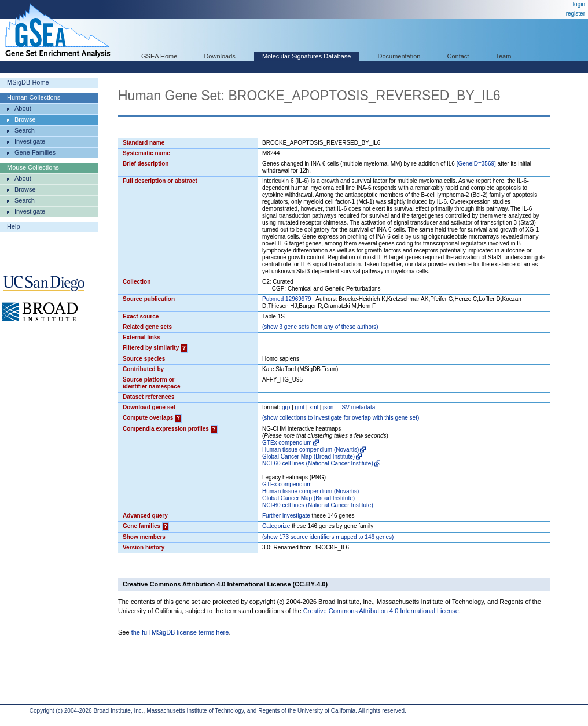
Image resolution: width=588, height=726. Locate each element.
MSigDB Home (28, 82)
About (23, 108)
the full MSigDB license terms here (180, 632)
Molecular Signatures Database (306, 56)
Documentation (399, 56)
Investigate (30, 141)
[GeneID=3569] (476, 164)
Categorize (276, 526)
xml (314, 407)
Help (14, 226)
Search (25, 130)
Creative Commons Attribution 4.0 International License (381, 611)
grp (286, 407)
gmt (300, 407)
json (328, 407)
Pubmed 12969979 (287, 299)
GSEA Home (159, 56)
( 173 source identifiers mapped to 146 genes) (328, 537)
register (576, 14)
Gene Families (35, 152)
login (579, 4)
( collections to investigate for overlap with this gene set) (341, 418)
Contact (458, 56)
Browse (25, 119)
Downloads (219, 56)
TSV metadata (357, 407)
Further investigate (286, 516)
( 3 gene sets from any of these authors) (320, 327)
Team (504, 56)
